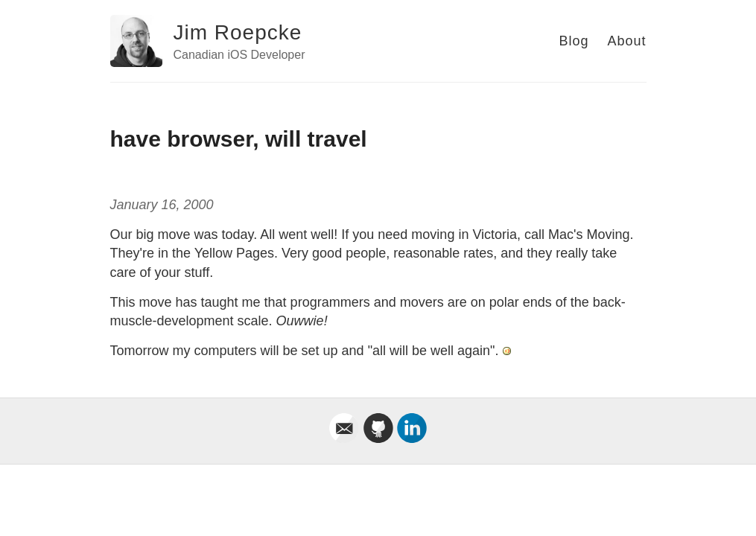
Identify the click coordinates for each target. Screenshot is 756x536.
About (626, 41)
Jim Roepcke (238, 32)
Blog (574, 41)
